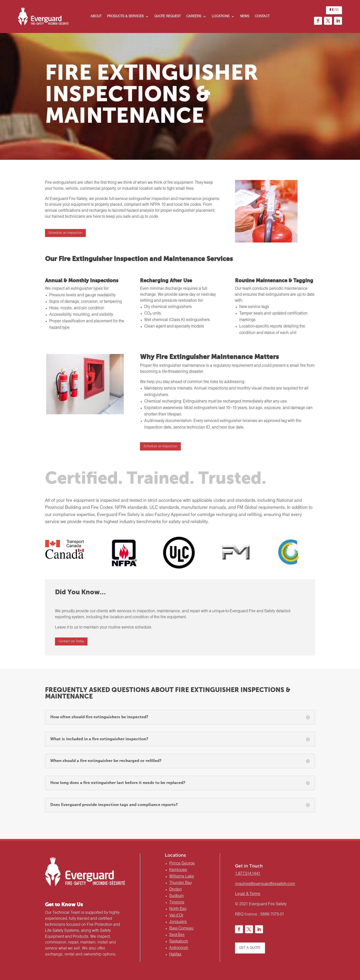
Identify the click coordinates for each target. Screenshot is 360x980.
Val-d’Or (176, 915)
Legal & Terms (248, 894)
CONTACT (262, 16)
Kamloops (178, 870)
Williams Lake (182, 876)
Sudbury (176, 896)
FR (334, 10)
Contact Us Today (71, 641)
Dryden (175, 889)
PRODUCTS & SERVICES (125, 16)
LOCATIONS (221, 16)
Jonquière (178, 922)
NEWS (245, 16)
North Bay (178, 909)
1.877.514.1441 (248, 874)
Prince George (182, 863)
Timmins (177, 902)
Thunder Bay (180, 883)
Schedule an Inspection (65, 233)
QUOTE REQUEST (167, 16)
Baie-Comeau (181, 928)
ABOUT (96, 16)
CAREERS (194, 16)
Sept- (177, 935)
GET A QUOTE (250, 948)
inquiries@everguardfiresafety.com (265, 884)
